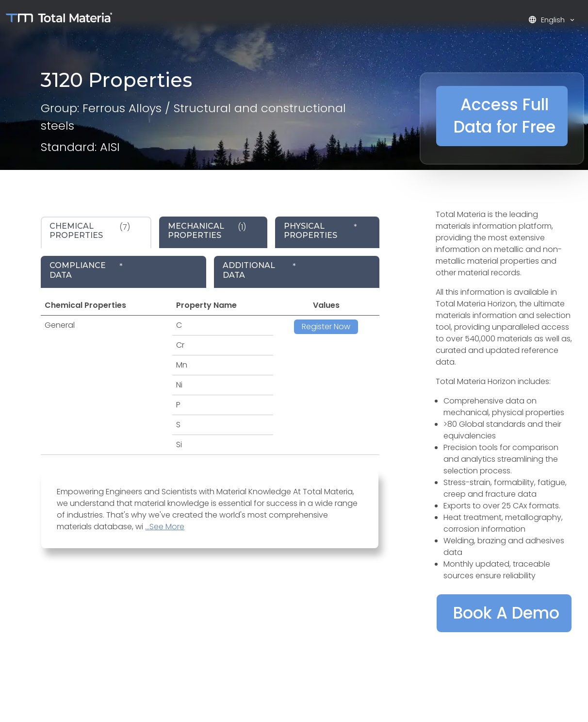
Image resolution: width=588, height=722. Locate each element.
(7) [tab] (90, 231)
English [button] (547, 20)
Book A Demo (506, 613)
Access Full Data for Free (505, 116)
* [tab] (321, 231)
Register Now (326, 327)
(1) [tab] (207, 231)
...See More (165, 527)
